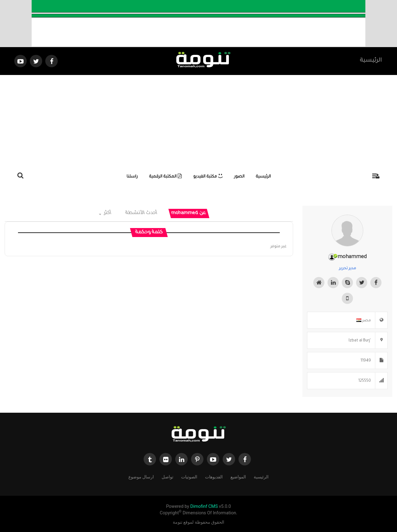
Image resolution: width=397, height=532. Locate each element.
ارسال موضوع (141, 476)
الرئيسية (371, 61)
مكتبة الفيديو (208, 177)
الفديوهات (214, 476)
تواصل (167, 476)
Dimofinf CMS (204, 506)
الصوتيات (189, 476)
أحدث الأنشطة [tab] (141, 213)
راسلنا (132, 177)
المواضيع (238, 476)
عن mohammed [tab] (189, 213)
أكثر (105, 213)
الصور (239, 177)
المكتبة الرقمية (165, 177)
